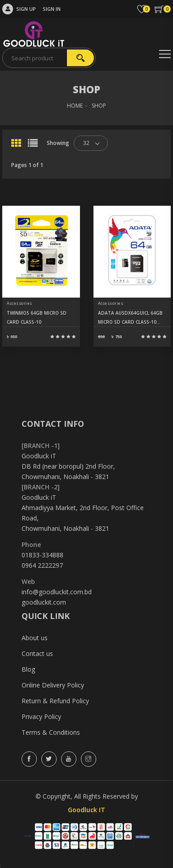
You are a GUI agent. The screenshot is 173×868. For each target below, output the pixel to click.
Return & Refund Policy (55, 701)
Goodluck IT (86, 810)
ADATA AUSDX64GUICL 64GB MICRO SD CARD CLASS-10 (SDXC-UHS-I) (130, 318)
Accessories (20, 303)
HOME (75, 106)
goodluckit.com (44, 602)
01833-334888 (42, 555)
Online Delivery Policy (53, 685)
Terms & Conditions (51, 732)
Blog (28, 669)
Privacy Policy (41, 717)
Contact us (37, 653)
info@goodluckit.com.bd (57, 592)
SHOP (99, 106)
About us (35, 638)
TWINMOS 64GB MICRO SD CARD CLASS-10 (37, 317)
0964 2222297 (42, 565)
